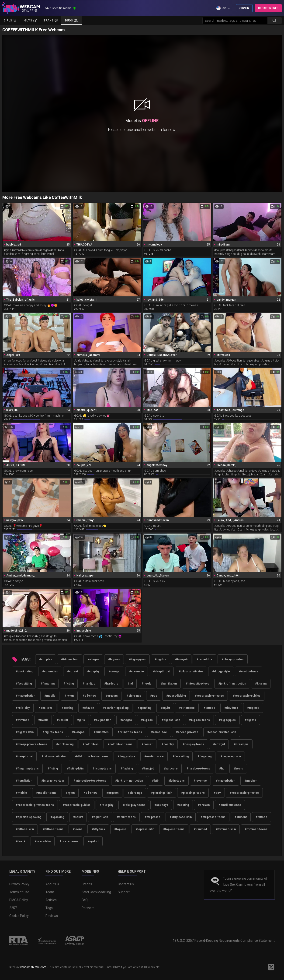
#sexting (67, 708)
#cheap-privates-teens (31, 744)
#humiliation (169, 684)
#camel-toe (204, 659)
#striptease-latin (181, 817)
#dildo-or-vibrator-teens (92, 756)
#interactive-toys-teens (90, 781)
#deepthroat (161, 671)
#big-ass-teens (199, 720)
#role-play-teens (134, 805)
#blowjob (181, 659)
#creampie (137, 671)
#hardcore (111, 684)
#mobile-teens (46, 793)
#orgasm (111, 696)
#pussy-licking (176, 696)
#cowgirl (114, 671)
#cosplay (93, 671)
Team (50, 892)
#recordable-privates (209, 696)
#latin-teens (177, 781)
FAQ (85, 900)
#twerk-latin (43, 841)
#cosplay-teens (193, 744)
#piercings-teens (193, 793)
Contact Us (126, 884)
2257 (13, 908)
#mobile (50, 696)
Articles (51, 900)
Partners (88, 908)
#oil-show (90, 696)
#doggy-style (221, 671)
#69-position (70, 659)
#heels (147, 684)
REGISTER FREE (268, 8)
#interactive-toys (197, 684)
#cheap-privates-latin (222, 732)
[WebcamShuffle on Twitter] (271, 967)
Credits (87, 884)
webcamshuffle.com (33, 967)
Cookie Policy (19, 916)
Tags (49, 908)
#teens (77, 829)
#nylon (69, 696)
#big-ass (114, 659)
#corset (73, 671)
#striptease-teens (213, 817)
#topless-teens (174, 829)
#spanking (144, 708)
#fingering (48, 684)
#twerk (43, 720)
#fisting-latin (75, 769)
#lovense (200, 781)
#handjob (89, 684)
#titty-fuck (231, 708)
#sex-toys (46, 708)
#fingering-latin (231, 756)
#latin (156, 781)
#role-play (23, 708)
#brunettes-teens (130, 732)
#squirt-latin (100, 817)
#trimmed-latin (226, 829)
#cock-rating (24, 671)
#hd (130, 684)
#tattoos (210, 708)
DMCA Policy (19, 900)
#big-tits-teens (53, 732)
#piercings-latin (162, 793)
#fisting (69, 684)
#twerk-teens (69, 841)
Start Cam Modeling (96, 892)
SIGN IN (244, 8)
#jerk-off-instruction (232, 684)
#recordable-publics (247, 696)
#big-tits (160, 659)
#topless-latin (145, 829)
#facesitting (24, 684)
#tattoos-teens (53, 829)
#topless (253, 708)
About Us (52, 884)
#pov (154, 696)
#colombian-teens (120, 744)
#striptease (187, 708)
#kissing (261, 684)
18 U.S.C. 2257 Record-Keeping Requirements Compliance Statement (224, 941)
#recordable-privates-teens (35, 805)
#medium (251, 781)
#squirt (165, 708)
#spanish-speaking (116, 708)
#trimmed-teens (256, 829)
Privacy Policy (19, 884)
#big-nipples (137, 659)
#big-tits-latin (25, 732)
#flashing (127, 769)
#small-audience (230, 805)
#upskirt (62, 720)
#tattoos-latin (25, 829)
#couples (46, 659)
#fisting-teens (102, 769)
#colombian (50, 671)
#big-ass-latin (171, 720)
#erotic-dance (249, 671)
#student (241, 817)
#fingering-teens (27, 769)
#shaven (88, 708)
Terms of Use (19, 892)
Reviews (52, 916)
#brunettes (101, 732)
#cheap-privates (233, 659)
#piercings (134, 696)
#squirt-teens (126, 817)
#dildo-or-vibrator (191, 671)
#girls (81, 720)
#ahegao (93, 659)
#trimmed (23, 720)
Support (124, 892)
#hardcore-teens (198, 769)
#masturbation (26, 696)
